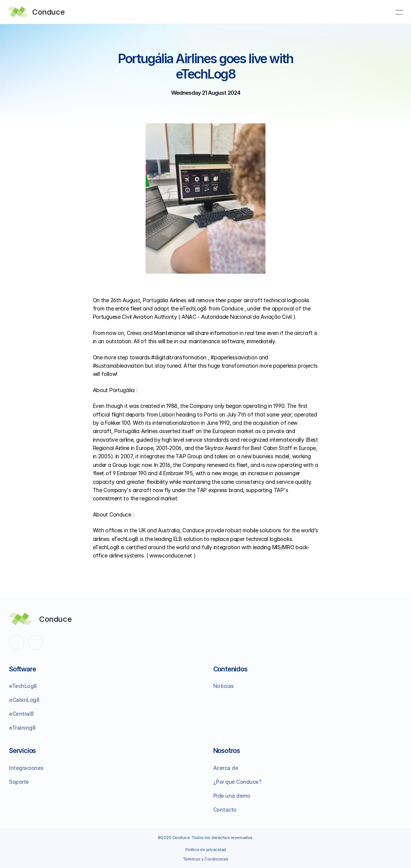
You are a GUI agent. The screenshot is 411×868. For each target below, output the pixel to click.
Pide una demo (232, 796)
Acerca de (226, 768)
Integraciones (26, 768)
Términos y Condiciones (206, 859)
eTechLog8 (23, 686)
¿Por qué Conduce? (237, 782)
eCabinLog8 (24, 700)
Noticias (224, 686)
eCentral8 (21, 714)
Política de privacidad (206, 850)
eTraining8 (22, 728)
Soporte (19, 782)
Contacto (225, 810)
